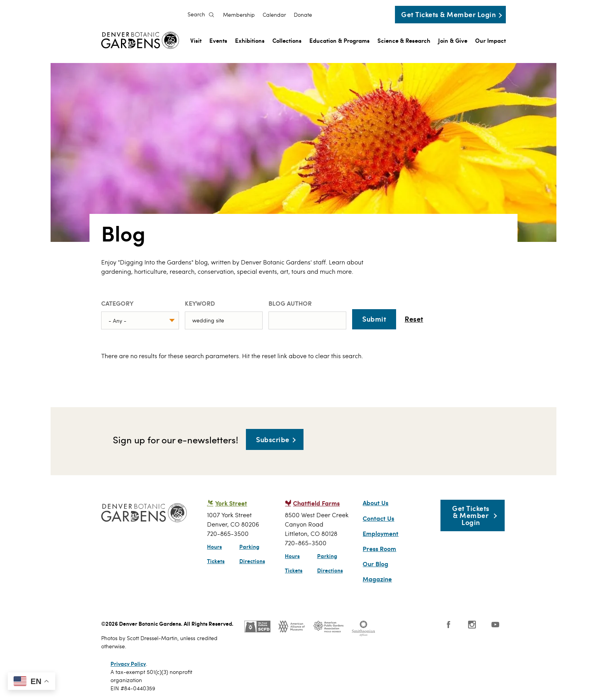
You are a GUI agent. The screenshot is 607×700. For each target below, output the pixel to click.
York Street (231, 503)
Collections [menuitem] (287, 40)
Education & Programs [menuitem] (339, 40)
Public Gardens (328, 626)
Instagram (472, 625)
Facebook (449, 625)
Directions (252, 561)
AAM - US (292, 626)
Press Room (379, 549)
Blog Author (290, 303)
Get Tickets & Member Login (448, 14)
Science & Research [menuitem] (404, 40)
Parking (249, 546)
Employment (381, 534)
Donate (303, 15)
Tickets (216, 561)
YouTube (495, 625)
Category (117, 303)
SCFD (257, 626)
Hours (214, 546)
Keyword (200, 303)
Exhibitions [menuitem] (250, 40)
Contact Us (378, 518)
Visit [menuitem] (196, 40)
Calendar (274, 15)
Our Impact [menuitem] (490, 40)
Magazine (377, 579)
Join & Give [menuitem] (453, 40)
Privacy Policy (128, 663)
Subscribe (273, 439)
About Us (375, 503)
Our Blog (375, 564)
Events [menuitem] (218, 40)
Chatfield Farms (316, 503)
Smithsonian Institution (363, 628)
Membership (239, 15)
